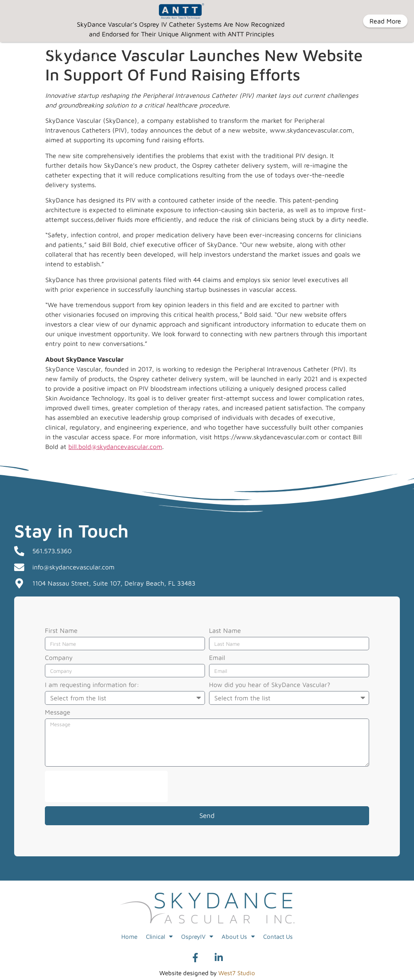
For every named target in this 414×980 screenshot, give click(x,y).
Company (59, 658)
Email (217, 658)
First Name (61, 631)
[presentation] (106, 786)
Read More (385, 21)
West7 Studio (237, 973)
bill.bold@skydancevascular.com (115, 446)
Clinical (159, 937)
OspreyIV (197, 937)
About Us (238, 937)
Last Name (225, 631)
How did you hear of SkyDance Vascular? (270, 685)
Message (58, 712)
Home (129, 936)
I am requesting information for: (92, 685)
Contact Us (278, 936)
